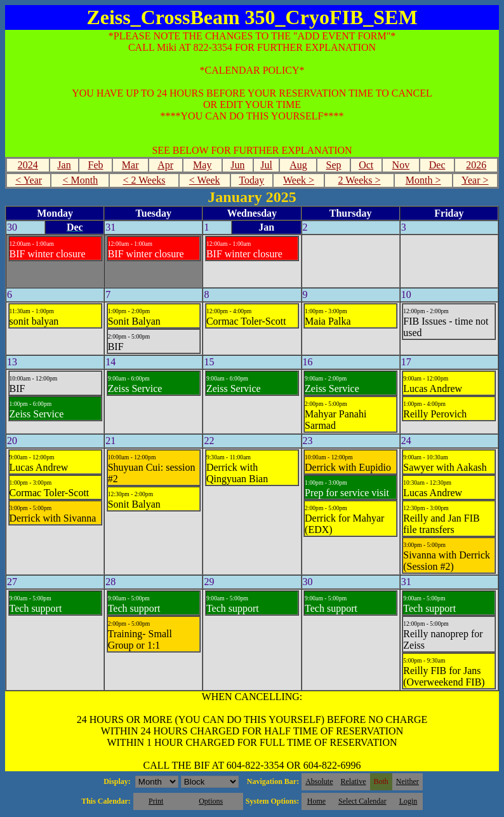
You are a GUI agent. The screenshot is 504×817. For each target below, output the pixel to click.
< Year (29, 180)
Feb (96, 165)
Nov (401, 165)
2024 (28, 165)
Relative (354, 781)
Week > (299, 180)
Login (408, 801)
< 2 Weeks (144, 180)
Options (211, 801)
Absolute (319, 781)
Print (156, 801)
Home (316, 801)
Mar (130, 165)
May (202, 165)
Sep (333, 165)
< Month (80, 180)
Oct (366, 165)
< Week (205, 180)
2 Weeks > (360, 180)
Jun (237, 165)
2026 (476, 165)
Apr (165, 165)
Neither (408, 781)
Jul (266, 165)
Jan (64, 165)
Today (251, 180)
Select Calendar (362, 801)
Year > (475, 180)
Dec (437, 165)
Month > (423, 180)
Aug (298, 165)
